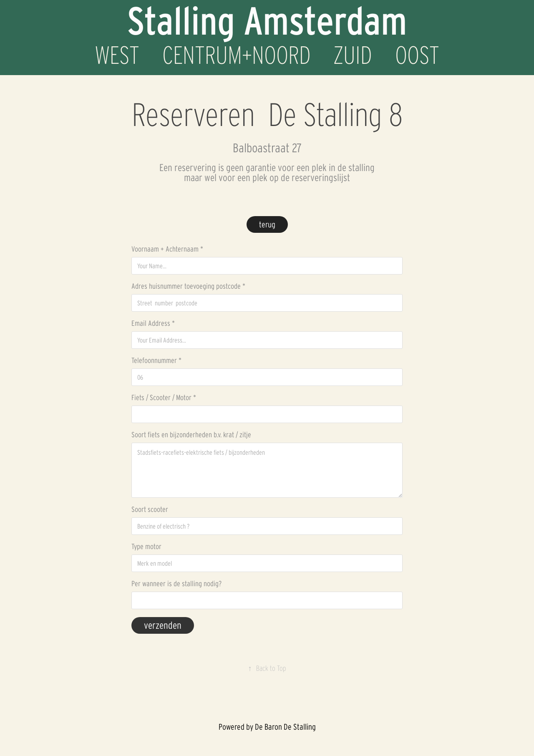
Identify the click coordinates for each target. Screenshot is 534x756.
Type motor (146, 547)
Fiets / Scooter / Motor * (164, 398)
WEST (117, 55)
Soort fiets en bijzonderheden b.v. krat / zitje (191, 435)
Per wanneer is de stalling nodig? (176, 584)
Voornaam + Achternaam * (167, 249)
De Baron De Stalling (285, 727)
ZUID (353, 55)
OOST (417, 55)
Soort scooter (150, 509)
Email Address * (153, 323)
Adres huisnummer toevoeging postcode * (188, 286)
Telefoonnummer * (156, 360)
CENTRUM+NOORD (237, 55)
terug (267, 224)
